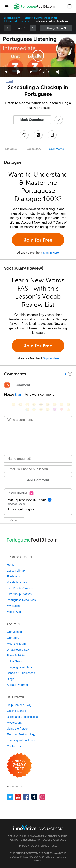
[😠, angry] (48, 405)
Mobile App (14, 612)
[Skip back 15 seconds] (6, 72)
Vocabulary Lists (17, 582)
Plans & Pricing (17, 655)
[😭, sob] (27, 409)
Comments (56, 149)
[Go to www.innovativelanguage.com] (38, 827)
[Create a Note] (38, 135)
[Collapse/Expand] (38, 374)
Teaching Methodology (21, 734)
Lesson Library (12, 18)
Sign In (20, 395)
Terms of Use (48, 846)
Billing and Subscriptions (22, 717)
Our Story (13, 638)
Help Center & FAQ (19, 705)
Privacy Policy (28, 846)
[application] (38, 56)
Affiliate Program (17, 685)
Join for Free (38, 240)
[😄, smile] (13, 405)
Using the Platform (19, 729)
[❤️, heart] (62, 409)
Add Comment (38, 480)
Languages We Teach (21, 667)
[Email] (38, 469)
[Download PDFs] (52, 135)
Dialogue (11, 149)
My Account (14, 723)
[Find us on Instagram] (42, 797)
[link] (33, 28)
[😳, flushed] (20, 405)
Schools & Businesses (21, 673)
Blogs (10, 679)
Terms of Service (55, 857)
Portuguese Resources (21, 600)
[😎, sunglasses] (41, 405)
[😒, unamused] (34, 405)
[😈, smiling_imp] (55, 409)
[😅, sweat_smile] (62, 405)
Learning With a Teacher (22, 740)
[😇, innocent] (34, 409)
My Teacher (14, 606)
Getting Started (16, 711)
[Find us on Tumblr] (34, 797)
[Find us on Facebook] (26, 797)
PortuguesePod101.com (51, 840)
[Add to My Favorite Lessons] (24, 135)
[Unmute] (58, 72)
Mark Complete (32, 120)
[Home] (34, 9)
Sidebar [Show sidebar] (56, 28)
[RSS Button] (7, 385)
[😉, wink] (69, 405)
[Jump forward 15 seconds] (32, 72)
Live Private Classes (20, 588)
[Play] (19, 72)
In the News (14, 661)
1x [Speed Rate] (44, 72)
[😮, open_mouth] (48, 409)
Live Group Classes (19, 594)
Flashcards (14, 576)
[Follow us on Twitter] (10, 797)
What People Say (18, 650)
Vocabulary (34, 149)
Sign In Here (51, 253)
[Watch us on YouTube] (18, 797)
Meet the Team (16, 644)
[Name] (38, 459)
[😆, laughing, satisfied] (55, 405)
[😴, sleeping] (41, 409)
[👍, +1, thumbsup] (69, 409)
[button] (70, 6)
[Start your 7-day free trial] (19, 766)
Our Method (14, 632)
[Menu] (6, 6)
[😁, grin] (27, 405)
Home (11, 565)
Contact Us (14, 746)
